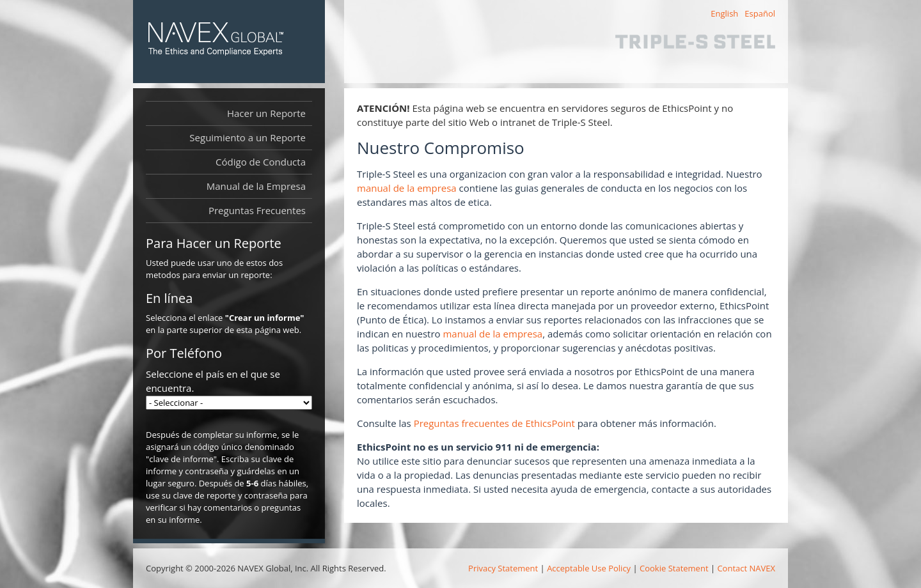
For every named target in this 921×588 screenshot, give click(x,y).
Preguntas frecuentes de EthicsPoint (494, 423)
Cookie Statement (674, 568)
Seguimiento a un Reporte (248, 137)
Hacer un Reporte (266, 113)
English (724, 13)
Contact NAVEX (746, 568)
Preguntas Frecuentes (257, 210)
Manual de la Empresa (259, 186)
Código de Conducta (261, 162)
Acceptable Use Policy (589, 568)
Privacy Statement (503, 568)
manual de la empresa (407, 188)
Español (760, 13)
